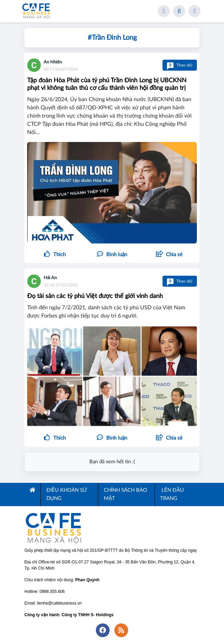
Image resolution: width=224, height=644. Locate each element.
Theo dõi (180, 65)
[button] (169, 255)
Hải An (50, 278)
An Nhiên (53, 62)
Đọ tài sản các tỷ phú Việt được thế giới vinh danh (95, 296)
